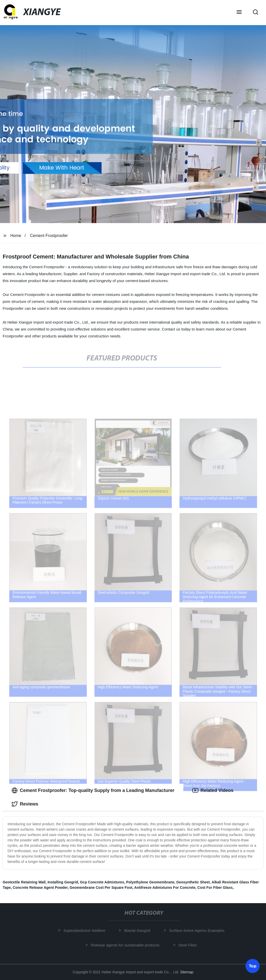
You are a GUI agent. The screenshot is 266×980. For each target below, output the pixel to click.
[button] (239, 13)
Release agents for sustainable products (127, 945)
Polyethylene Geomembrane (150, 882)
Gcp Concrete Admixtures (102, 882)
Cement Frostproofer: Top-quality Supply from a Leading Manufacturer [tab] (93, 790)
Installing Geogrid (63, 882)
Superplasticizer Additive (86, 930)
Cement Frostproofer (49, 236)
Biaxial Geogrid (139, 930)
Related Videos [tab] (213, 790)
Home (16, 236)
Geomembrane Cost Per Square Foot (101, 888)
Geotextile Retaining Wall (24, 882)
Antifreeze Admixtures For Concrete (165, 888)
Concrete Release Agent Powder (40, 888)
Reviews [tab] (25, 804)
